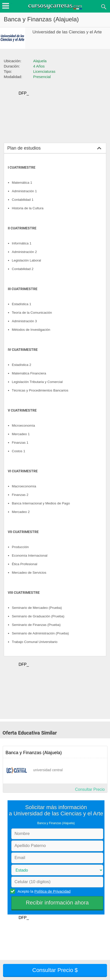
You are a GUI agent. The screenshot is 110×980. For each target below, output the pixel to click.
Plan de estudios (24, 148)
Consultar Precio (90, 789)
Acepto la (43, 891)
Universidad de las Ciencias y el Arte (67, 32)
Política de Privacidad (52, 891)
